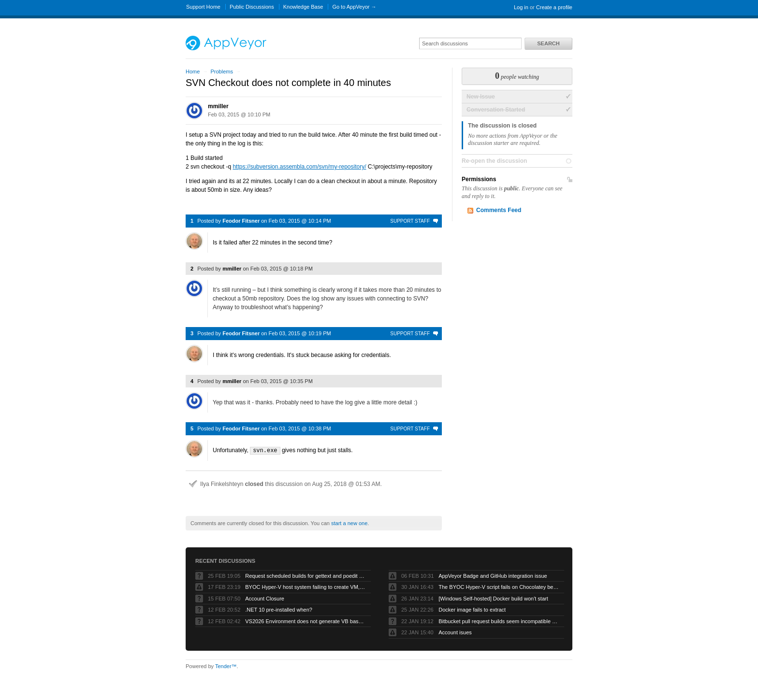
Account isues (455, 632)
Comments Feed (499, 210)
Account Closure (265, 598)
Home (193, 71)
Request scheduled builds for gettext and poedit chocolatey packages (306, 575)
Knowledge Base (303, 7)
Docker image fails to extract (472, 609)
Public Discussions (252, 7)
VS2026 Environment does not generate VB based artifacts (306, 621)
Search (548, 43)
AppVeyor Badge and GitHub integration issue (493, 575)
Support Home (203, 7)
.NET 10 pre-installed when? (279, 609)
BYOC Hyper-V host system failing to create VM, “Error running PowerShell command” (306, 586)
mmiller (218, 106)
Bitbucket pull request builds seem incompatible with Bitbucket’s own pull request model (499, 621)
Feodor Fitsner (241, 221)
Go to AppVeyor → (354, 7)
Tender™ (226, 666)
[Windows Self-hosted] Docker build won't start (493, 598)
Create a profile (554, 7)
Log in (521, 7)
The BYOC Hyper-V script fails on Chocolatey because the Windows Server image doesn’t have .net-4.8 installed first (499, 586)
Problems (221, 71)
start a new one (349, 523)
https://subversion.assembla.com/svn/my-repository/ (299, 167)
